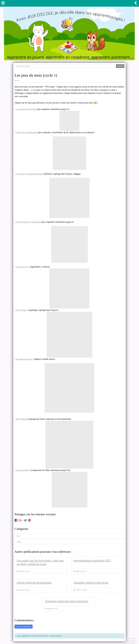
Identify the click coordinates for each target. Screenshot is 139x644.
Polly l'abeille (22, 419)
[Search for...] (65, 66)
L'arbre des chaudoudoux (27, 132)
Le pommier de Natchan (26, 109)
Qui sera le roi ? (23, 267)
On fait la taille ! (23, 470)
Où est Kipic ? (22, 310)
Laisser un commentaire (24, 627)
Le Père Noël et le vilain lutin (29, 222)
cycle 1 (19, 542)
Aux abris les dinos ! (25, 359)
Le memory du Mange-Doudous (30, 174)
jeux (18, 536)
